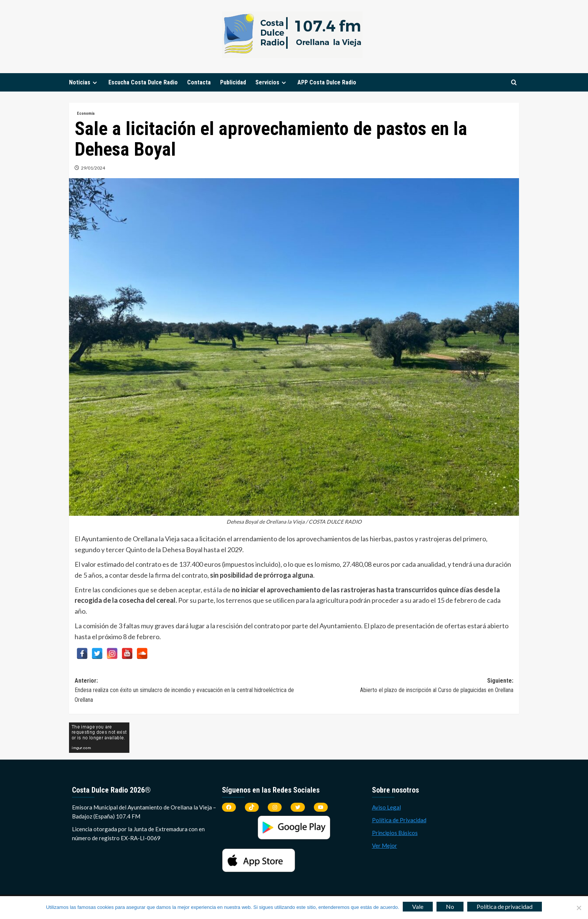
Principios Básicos (395, 833)
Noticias (84, 82)
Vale (418, 906)
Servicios (272, 82)
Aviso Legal (386, 807)
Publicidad (233, 82)
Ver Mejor (385, 845)
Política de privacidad (505, 906)
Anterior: (184, 691)
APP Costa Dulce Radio (327, 82)
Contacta (199, 82)
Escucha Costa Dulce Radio (143, 82)
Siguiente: (404, 686)
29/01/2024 (93, 168)
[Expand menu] (95, 83)
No (450, 906)
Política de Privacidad (399, 820)
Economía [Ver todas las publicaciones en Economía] (86, 113)
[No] (579, 908)
